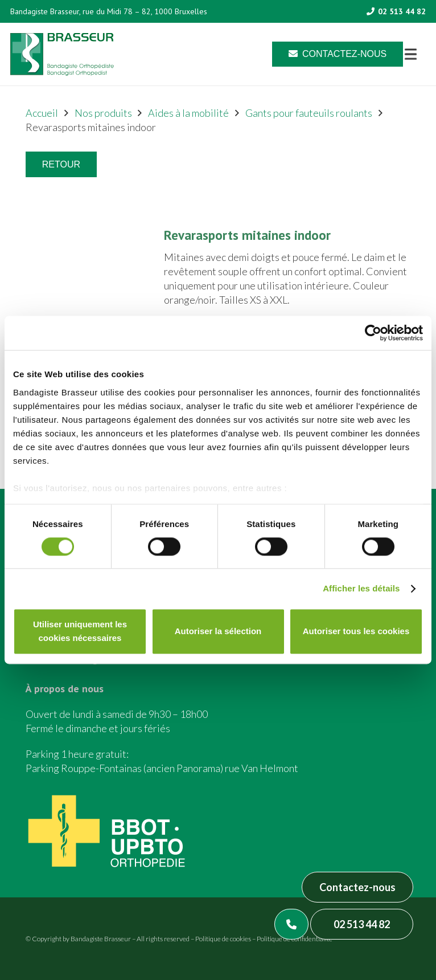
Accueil (42, 113)
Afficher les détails (361, 588)
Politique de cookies (223, 939)
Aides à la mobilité (188, 113)
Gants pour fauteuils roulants (309, 113)
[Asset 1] (62, 54)
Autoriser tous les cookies (356, 632)
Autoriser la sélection (218, 632)
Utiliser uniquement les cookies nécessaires (80, 632)
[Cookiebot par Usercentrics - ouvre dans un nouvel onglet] (373, 333)
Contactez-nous (357, 887)
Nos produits (103, 113)
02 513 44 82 (362, 924)
